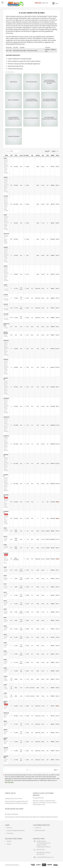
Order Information (40, 830)
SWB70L (5, 721)
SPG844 (5, 660)
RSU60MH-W (6, 398)
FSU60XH (5, 266)
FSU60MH (6, 247)
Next (56, 770)
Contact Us (38, 828)
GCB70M (5, 285)
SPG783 (5, 634)
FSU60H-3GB (6, 234)
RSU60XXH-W (6, 475)
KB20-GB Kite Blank (6, 324)
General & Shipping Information (16, 830)
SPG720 (5, 576)
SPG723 (5, 601)
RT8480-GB (6, 553)
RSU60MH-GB (6, 379)
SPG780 (5, 609)
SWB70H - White (6, 702)
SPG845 (5, 668)
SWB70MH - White (6, 757)
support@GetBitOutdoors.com (45, 857)
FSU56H (5, 158)
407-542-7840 (41, 850)
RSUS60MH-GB (6, 496)
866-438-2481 (41, 854)
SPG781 (5, 618)
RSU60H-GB (6, 340)
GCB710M (6, 304)
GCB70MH (6, 295)
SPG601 (5, 567)
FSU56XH (5, 177)
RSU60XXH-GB (6, 455)
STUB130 (5, 676)
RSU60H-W (6, 359)
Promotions (10, 833)
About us (9, 828)
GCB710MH (6, 314)
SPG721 (5, 584)
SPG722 (5, 592)
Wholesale (41, 3)
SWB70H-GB (6, 713)
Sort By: (7, 151)
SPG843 (5, 651)
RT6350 (5, 528)
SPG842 (5, 643)
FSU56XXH (6, 196)
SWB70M (5, 730)
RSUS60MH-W (6, 512)
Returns (9, 844)
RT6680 (5, 545)
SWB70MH (6, 748)
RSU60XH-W (6, 436)
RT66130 (5, 536)
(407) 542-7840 (9, 782)
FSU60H (5, 215)
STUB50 (5, 685)
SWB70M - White (6, 739)
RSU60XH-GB (6, 417)
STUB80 (5, 693)
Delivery (9, 841)
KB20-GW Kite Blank (6, 333)
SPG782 (5, 626)
